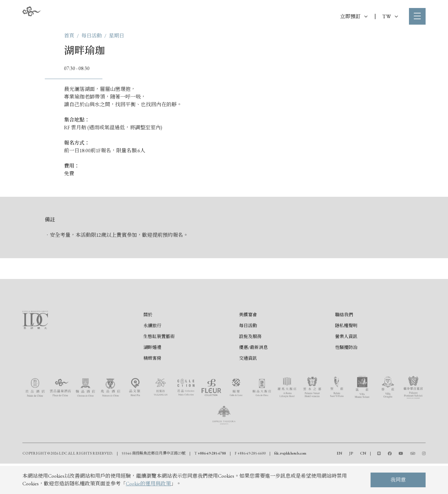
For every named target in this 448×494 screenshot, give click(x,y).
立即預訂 (354, 16)
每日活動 (92, 36)
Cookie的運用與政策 (148, 484)
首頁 (69, 36)
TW (390, 16)
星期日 (116, 36)
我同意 (398, 480)
